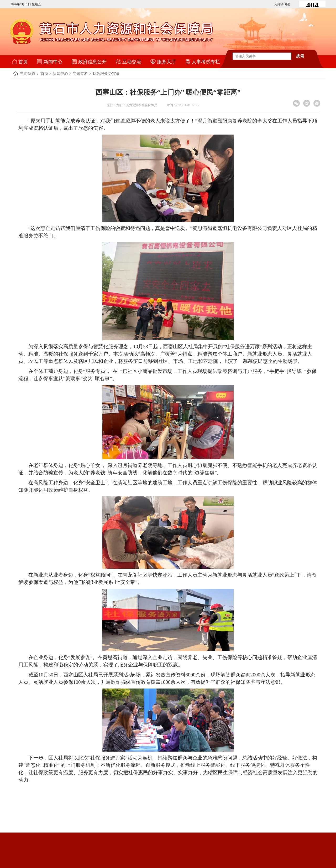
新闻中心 (53, 62)
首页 (23, 62)
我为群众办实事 (106, 74)
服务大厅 (166, 62)
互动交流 (132, 62)
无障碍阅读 (282, 4)
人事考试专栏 (206, 62)
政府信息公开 (92, 62)
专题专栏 (80, 74)
